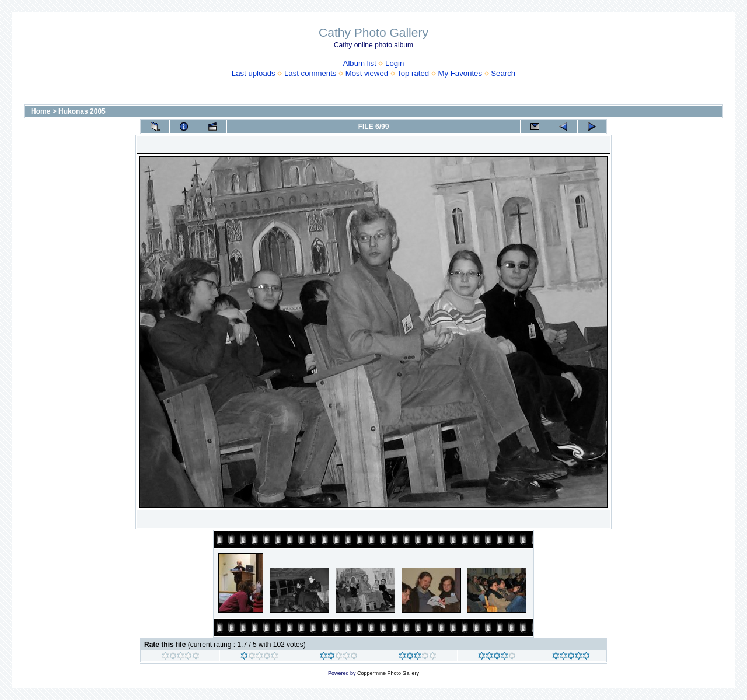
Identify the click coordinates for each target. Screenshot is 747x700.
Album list (360, 63)
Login (395, 63)
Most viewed (367, 73)
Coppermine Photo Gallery (388, 673)
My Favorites (460, 73)
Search (503, 73)
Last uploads (254, 73)
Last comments (310, 73)
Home (41, 111)
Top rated (413, 73)
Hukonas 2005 (82, 111)
